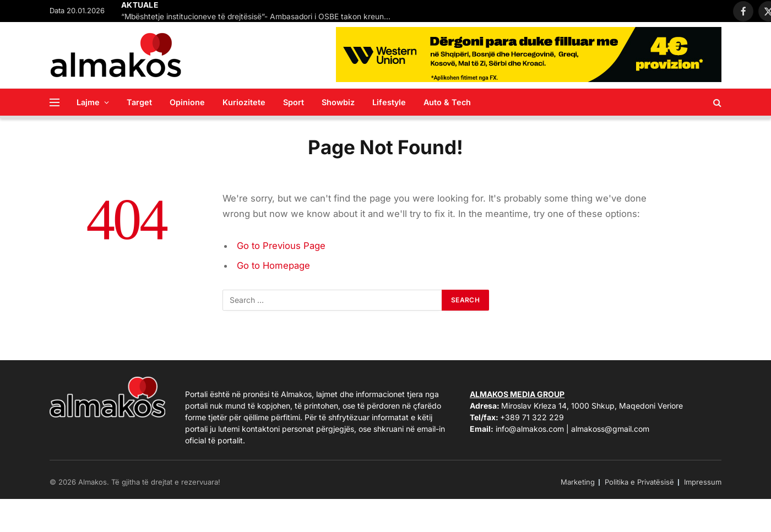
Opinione (187, 102)
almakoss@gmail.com (610, 429)
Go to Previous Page (281, 246)
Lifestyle (389, 102)
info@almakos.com (530, 429)
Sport (294, 102)
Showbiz (338, 102)
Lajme (88, 102)
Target (139, 102)
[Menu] (55, 102)
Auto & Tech (447, 102)
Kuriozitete (244, 102)
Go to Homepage (273, 265)
